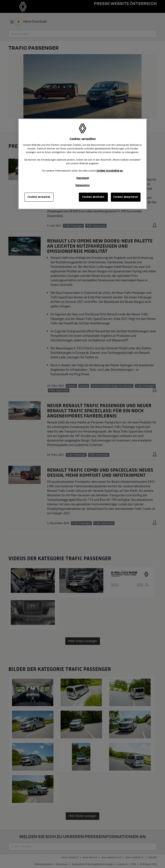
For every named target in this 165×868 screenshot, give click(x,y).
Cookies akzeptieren (126, 197)
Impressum (83, 178)
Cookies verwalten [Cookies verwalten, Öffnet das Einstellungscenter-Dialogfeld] (39, 197)
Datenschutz (82, 185)
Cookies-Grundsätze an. (110, 171)
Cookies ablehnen (93, 197)
